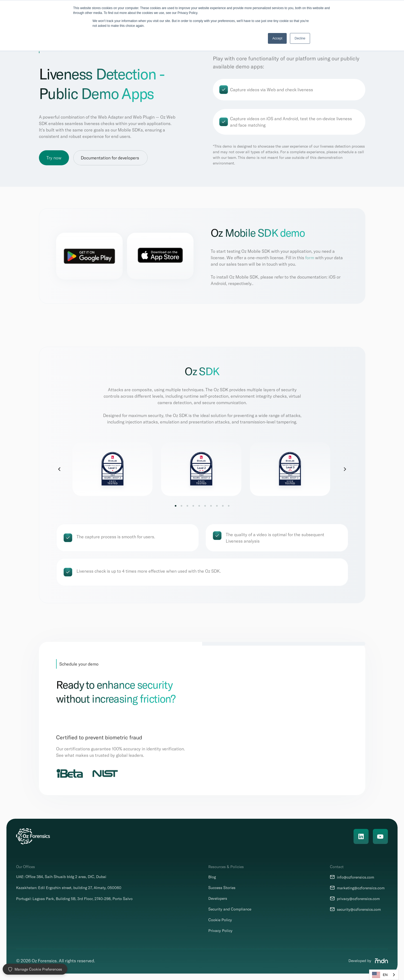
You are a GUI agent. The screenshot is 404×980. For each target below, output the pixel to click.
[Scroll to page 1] (177, 506)
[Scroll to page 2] (181, 506)
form (310, 258)
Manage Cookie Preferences (35, 969)
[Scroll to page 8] (217, 506)
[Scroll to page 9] (223, 506)
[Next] (345, 469)
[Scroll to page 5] (199, 506)
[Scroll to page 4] (193, 506)
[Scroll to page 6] (205, 506)
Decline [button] (300, 38)
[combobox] (384, 975)
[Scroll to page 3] (187, 506)
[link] (291, 469)
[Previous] (59, 469)
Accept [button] (277, 38)
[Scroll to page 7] (211, 506)
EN (380, 975)
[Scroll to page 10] (228, 506)
